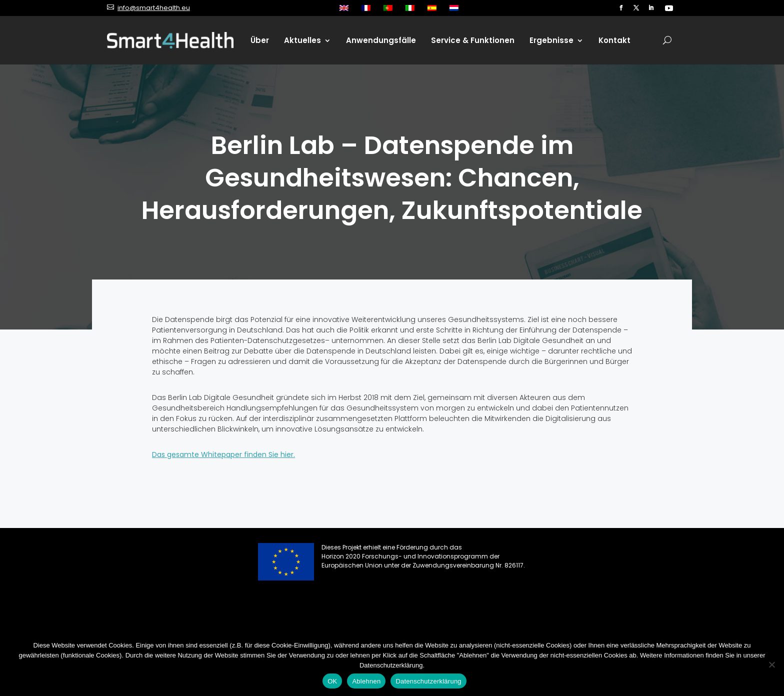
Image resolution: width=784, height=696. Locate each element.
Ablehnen (366, 681)
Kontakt (614, 40)
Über (260, 40)
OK (332, 681)
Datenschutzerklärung (428, 681)
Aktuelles (302, 40)
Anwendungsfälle (381, 40)
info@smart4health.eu (154, 8)
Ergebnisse (551, 40)
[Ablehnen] (771, 664)
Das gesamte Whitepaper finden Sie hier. (223, 454)
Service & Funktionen (473, 40)
